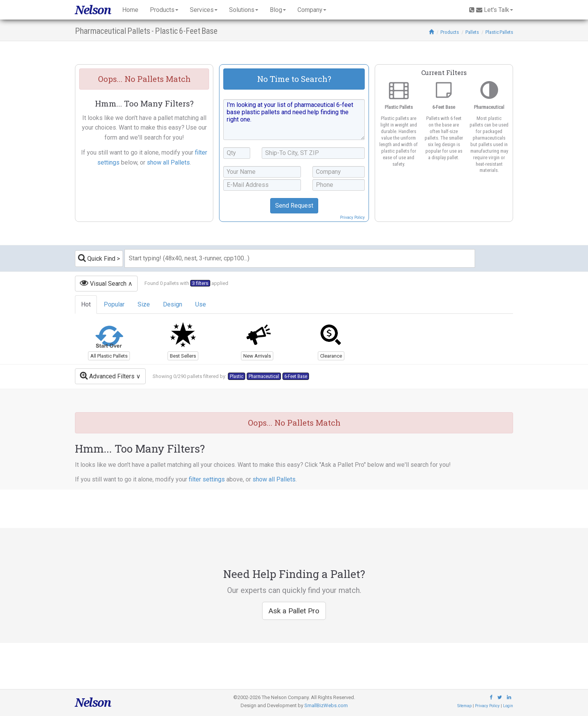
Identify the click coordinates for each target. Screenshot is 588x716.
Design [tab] (173, 304)
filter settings (207, 479)
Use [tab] (201, 304)
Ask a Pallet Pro (294, 611)
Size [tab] (144, 304)
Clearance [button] (331, 356)
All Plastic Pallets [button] (109, 356)
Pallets (472, 32)
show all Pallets (168, 162)
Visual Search (103, 283)
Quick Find (97, 258)
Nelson (93, 10)
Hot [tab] (86, 304)
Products (450, 32)
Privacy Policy (352, 217)
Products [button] (164, 10)
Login (508, 706)
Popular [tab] (114, 304)
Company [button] (312, 10)
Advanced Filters (107, 375)
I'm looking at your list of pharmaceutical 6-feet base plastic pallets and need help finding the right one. (294, 120)
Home (130, 10)
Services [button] (204, 10)
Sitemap (464, 706)
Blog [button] (278, 10)
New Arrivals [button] (257, 356)
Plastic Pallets (499, 32)
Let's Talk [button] (491, 10)
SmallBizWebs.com (326, 705)
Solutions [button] (244, 10)
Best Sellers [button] (183, 356)
